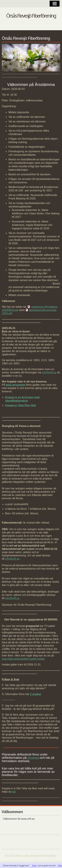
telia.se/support (16, 385)
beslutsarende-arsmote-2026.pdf (29, 312)
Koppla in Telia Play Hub (21, 405)
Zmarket (34, 758)
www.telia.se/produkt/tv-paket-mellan (23, 659)
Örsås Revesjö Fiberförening (31, 16)
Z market (35, 694)
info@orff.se (49, 372)
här (14, 792)
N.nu (34, 865)
